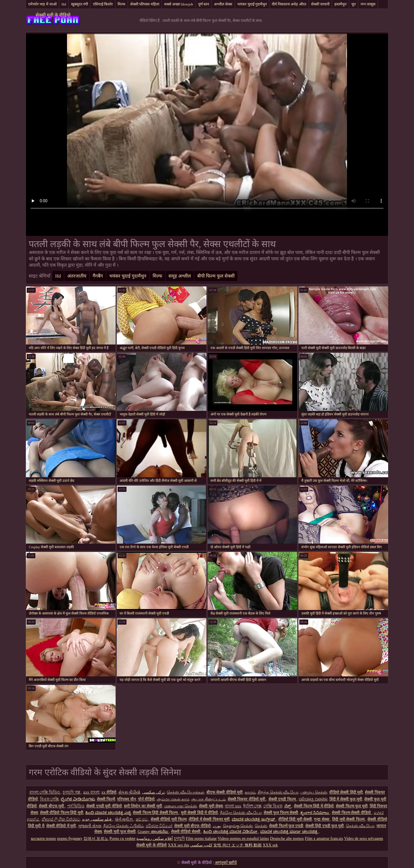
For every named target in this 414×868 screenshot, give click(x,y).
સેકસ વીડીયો (129, 792)
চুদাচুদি (179, 839)
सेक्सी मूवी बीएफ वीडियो (192, 826)
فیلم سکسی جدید (97, 819)
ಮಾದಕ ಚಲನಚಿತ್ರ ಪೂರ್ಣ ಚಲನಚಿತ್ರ (289, 832)
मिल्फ (121, 4)
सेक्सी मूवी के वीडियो (53, 15)
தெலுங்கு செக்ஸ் (238, 826)
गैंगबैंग (98, 276)
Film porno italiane (201, 839)
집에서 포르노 (96, 839)
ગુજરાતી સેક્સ (90, 826)
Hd (64, 4)
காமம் (250, 792)
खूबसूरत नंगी (79, 4)
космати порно (44, 839)
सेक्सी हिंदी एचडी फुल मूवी (325, 826)
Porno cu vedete (122, 839)
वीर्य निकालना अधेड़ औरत (289, 4)
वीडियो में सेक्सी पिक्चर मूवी (209, 819)
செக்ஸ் (261, 826)
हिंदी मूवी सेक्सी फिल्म (349, 819)
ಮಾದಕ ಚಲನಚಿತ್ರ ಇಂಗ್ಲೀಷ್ (254, 819)
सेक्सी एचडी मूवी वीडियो (104, 806)
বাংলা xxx (233, 806)
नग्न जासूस (368, 4)
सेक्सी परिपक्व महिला (145, 4)
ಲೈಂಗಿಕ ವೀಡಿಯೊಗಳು (78, 799)
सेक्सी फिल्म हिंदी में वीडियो (314, 806)
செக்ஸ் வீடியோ (360, 826)
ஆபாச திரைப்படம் (208, 799)
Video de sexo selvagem (364, 839)
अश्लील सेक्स (223, 4)
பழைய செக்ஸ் (314, 792)
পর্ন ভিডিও (76, 806)
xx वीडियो (109, 792)
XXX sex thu (179, 845)
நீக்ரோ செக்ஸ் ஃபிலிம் (123, 826)
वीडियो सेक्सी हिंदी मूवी (346, 792)
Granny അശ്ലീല (153, 832)
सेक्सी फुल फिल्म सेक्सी (281, 813)
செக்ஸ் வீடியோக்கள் (186, 792)
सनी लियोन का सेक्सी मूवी (143, 806)
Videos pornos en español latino (243, 839)
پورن (217, 826)
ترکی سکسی (154, 792)
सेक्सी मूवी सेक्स (211, 806)
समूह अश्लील (180, 276)
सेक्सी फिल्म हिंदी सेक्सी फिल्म (156, 813)
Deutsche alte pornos (287, 839)
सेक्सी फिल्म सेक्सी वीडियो (352, 813)
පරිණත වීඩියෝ (159, 826)
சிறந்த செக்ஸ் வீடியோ (278, 792)
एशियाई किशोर (103, 4)
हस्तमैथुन (340, 4)
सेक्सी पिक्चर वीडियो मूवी (247, 799)
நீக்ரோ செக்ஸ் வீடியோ (241, 813)
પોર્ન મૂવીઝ (124, 819)
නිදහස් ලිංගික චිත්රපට (61, 819)
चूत (353, 4)
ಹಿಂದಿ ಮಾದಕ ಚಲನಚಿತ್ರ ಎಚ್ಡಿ (108, 813)
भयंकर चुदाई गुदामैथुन (252, 4)
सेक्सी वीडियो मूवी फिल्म (169, 819)
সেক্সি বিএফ (273, 806)
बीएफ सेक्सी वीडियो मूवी (225, 792)
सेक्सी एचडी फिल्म (283, 799)
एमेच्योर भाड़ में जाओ (42, 4)
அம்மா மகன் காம (173, 799)
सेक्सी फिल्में (106, 799)
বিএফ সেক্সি (49, 799)
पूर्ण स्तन (204, 4)
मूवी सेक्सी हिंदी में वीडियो (199, 813)
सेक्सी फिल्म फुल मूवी (352, 806)
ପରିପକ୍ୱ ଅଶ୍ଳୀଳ (313, 799)
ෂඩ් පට (142, 819)
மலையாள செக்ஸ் (181, 806)
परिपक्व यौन (126, 799)
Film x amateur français (324, 839)
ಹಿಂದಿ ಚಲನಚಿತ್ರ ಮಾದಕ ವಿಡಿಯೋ (231, 832)
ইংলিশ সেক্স (252, 806)
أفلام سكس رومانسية (155, 839)
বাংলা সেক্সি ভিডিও (45, 792)
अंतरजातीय (77, 276)
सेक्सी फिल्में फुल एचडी (286, 826)
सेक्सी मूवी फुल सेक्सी (120, 832)
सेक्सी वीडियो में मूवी (61, 826)
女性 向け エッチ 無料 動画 (237, 845)
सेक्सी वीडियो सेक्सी (186, 832)
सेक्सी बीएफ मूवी (52, 806)
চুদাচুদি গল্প (72, 792)
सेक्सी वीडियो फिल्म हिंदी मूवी (62, 813)
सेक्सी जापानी (320, 4)
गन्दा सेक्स (322, 819)
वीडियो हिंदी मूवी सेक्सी (295, 819)
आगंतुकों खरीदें (226, 863)
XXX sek (270, 845)
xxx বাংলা (91, 792)
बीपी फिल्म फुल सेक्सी (216, 276)
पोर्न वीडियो (146, 799)
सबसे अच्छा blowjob (179, 4)
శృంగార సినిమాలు (315, 813)
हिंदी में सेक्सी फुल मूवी (346, 799)
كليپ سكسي (201, 845)
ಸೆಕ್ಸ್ (288, 806)
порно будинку (70, 839)
